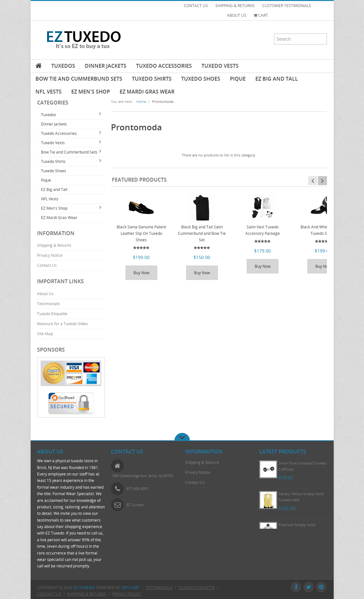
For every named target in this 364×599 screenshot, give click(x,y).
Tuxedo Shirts (152, 79)
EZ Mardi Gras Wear (147, 92)
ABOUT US (237, 15)
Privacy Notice (50, 255)
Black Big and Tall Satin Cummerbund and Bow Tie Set (202, 233)
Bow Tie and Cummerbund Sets (79, 79)
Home (141, 101)
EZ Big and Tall (277, 79)
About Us (45, 294)
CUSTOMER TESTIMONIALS (287, 6)
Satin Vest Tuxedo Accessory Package (263, 230)
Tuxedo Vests (220, 66)
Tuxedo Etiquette (52, 314)
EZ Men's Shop (91, 92)
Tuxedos (63, 66)
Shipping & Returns (54, 245)
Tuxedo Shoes (201, 79)
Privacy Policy (127, 594)
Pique (238, 79)
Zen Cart (131, 588)
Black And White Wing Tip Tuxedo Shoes (323, 230)
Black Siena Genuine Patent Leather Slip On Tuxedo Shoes (141, 233)
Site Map (45, 334)
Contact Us (47, 265)
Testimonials (49, 304)
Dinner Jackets (106, 66)
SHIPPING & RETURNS (235, 6)
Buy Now (141, 273)
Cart (261, 15)
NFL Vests (49, 92)
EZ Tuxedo (84, 588)
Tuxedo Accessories (164, 66)
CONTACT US (196, 6)
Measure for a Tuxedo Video (62, 324)
